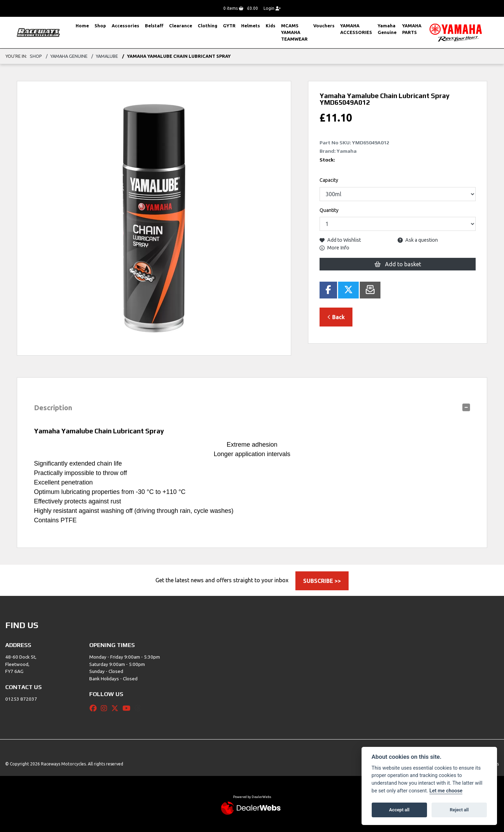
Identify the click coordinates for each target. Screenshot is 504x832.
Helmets (251, 26)
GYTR (229, 26)
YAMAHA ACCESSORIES (356, 29)
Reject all (459, 810)
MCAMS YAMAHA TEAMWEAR (294, 32)
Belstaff (154, 26)
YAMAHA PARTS (412, 29)
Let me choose (446, 791)
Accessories (125, 26)
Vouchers (324, 26)
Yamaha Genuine (387, 29)
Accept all (399, 810)
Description (53, 408)
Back (336, 317)
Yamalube (107, 56)
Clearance (181, 26)
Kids (271, 26)
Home (82, 26)
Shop (100, 26)
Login (272, 8)
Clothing (208, 26)
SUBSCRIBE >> (322, 581)
